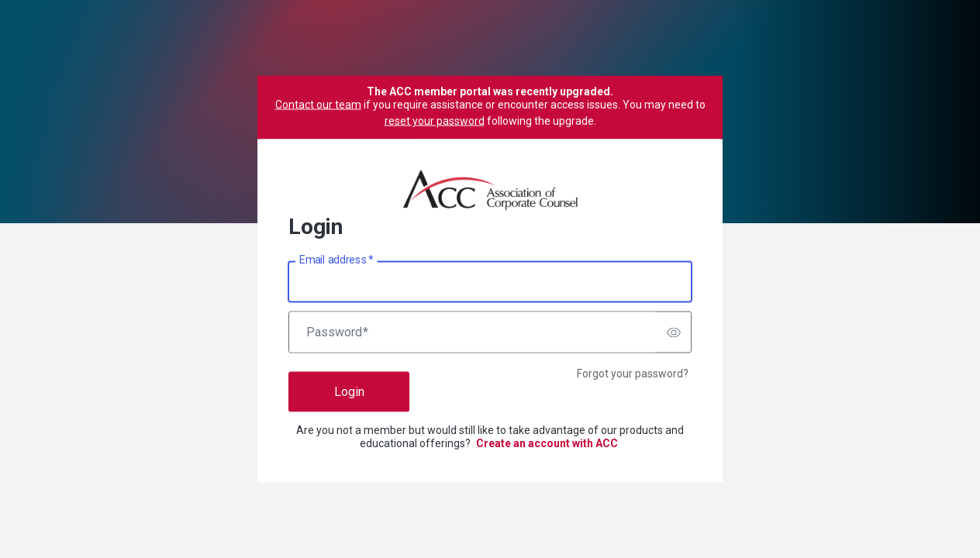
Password (337, 332)
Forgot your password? (633, 374)
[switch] (674, 332)
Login (349, 392)
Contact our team (318, 105)
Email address (336, 260)
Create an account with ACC (547, 443)
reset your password (435, 121)
